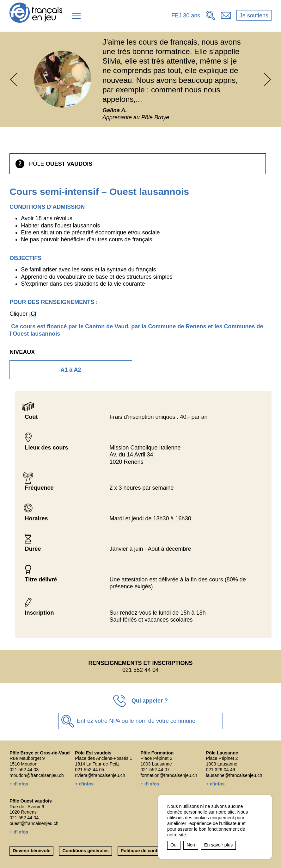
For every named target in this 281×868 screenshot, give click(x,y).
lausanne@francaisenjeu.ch (234, 775)
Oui (174, 845)
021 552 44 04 (24, 818)
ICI (33, 314)
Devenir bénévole (31, 851)
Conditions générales (85, 851)
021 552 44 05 (89, 770)
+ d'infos (19, 784)
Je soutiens (254, 15)
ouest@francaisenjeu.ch (34, 823)
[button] (76, 16)
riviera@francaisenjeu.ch (100, 775)
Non (191, 845)
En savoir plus (218, 845)
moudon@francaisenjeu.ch (37, 775)
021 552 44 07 (155, 770)
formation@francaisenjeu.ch (169, 775)
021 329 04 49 (221, 770)
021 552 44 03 (24, 770)
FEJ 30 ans (186, 15)
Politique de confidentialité (150, 851)
